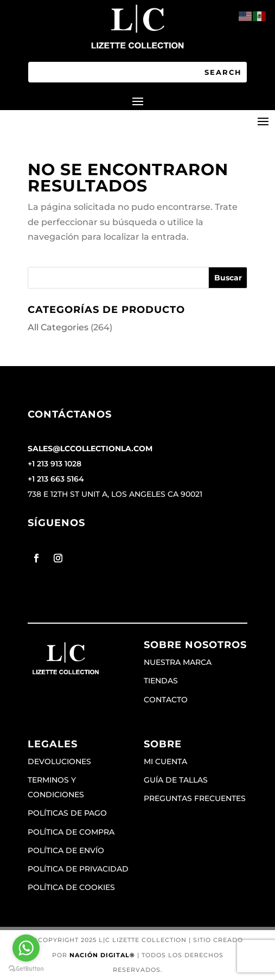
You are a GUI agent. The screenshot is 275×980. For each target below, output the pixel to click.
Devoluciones (59, 761)
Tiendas (161, 681)
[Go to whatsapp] (26, 948)
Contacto (166, 700)
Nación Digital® (102, 955)
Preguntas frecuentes (195, 798)
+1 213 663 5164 (56, 479)
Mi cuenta (165, 761)
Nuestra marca (178, 662)
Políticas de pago (67, 813)
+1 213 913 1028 (55, 464)
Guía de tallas (176, 780)
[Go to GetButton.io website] (26, 969)
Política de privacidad (78, 869)
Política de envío (66, 850)
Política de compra (71, 832)
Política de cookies (71, 887)
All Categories (58, 327)
